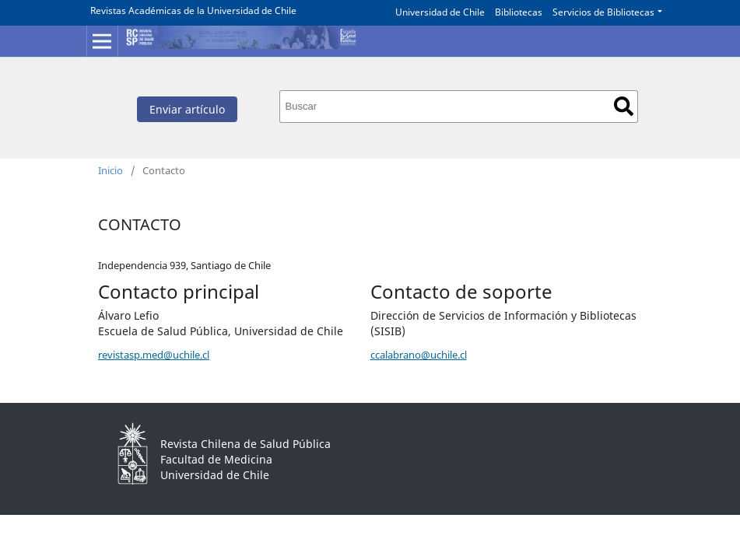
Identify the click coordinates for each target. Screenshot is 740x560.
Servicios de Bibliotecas (603, 12)
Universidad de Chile (440, 12)
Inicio (110, 170)
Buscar (624, 106)
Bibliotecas (519, 12)
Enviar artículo (187, 109)
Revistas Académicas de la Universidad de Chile (193, 10)
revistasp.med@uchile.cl (154, 355)
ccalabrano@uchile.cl (419, 355)
